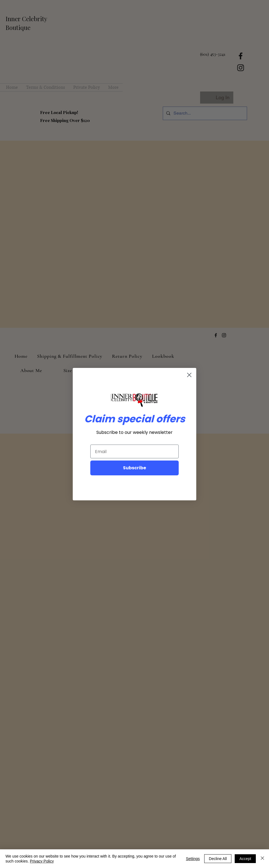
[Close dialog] (189, 375)
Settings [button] (193, 859)
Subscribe (134, 468)
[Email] (134, 451)
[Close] (262, 859)
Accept (245, 859)
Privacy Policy (42, 861)
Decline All (218, 859)
